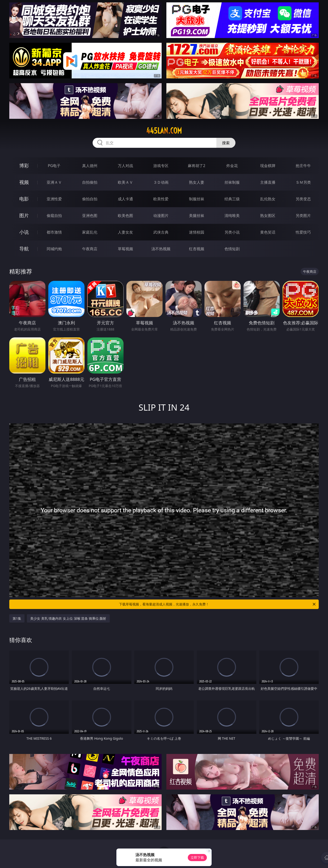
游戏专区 (161, 166)
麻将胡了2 (196, 166)
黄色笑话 (268, 232)
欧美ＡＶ (125, 182)
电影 (24, 199)
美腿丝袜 (197, 216)
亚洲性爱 (54, 199)
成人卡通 (125, 199)
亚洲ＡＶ (54, 182)
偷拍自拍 (90, 199)
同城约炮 (54, 249)
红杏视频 (197, 249)
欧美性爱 (161, 199)
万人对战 (125, 166)
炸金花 (232, 166)
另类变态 (303, 199)
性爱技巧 (303, 232)
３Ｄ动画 (161, 182)
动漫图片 (161, 216)
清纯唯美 (232, 216)
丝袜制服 (232, 182)
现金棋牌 (268, 166)
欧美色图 (125, 216)
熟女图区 (268, 216)
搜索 (226, 143)
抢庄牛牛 (303, 166)
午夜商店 (90, 249)
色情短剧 (232, 249)
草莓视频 (125, 249)
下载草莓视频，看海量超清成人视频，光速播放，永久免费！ (218, 604)
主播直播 (268, 182)
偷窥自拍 (54, 216)
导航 (24, 249)
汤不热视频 (161, 249)
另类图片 (303, 216)
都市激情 (54, 232)
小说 (24, 232)
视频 (24, 182)
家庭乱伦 (90, 232)
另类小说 (232, 232)
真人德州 (90, 166)
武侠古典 (161, 232)
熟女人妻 (197, 182)
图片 (24, 215)
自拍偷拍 (90, 182)
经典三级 (232, 199)
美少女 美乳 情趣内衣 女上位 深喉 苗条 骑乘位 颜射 (68, 618)
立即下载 (197, 857)
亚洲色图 (90, 216)
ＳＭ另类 (303, 182)
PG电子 (54, 166)
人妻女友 (125, 232)
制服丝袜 (197, 199)
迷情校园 (197, 232)
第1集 (17, 618)
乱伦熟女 (268, 199)
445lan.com (164, 131)
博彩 (24, 165)
